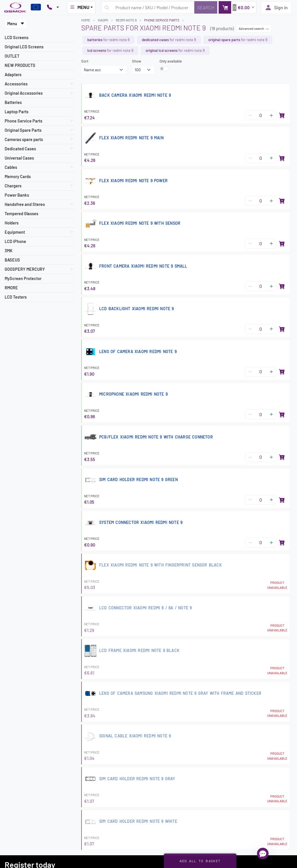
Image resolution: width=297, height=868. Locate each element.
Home (86, 20)
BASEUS (12, 260)
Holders (12, 223)
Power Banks (17, 195)
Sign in (276, 8)
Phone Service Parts (162, 20)
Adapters (13, 75)
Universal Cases (19, 158)
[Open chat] (263, 854)
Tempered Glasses (21, 214)
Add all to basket (200, 861)
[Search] (206, 7)
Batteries (13, 102)
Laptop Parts (17, 112)
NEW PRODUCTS (20, 65)
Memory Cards (18, 177)
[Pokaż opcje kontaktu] (53, 8)
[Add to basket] (282, 115)
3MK (9, 251)
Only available (171, 61)
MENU (79, 7)
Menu (16, 24)
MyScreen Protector (23, 278)
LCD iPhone (15, 241)
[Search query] (148, 7)
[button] (237, 7)
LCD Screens (17, 38)
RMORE (11, 288)
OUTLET (12, 56)
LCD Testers (16, 297)
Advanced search (254, 28)
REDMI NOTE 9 (126, 20)
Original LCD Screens (24, 47)
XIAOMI (103, 20)
